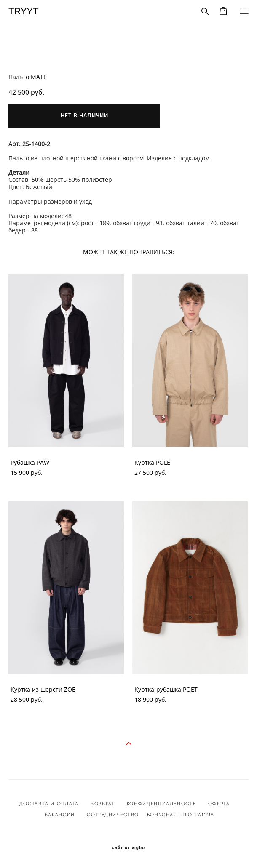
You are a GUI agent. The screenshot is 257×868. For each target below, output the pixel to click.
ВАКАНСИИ (60, 815)
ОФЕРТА (219, 804)
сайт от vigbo (128, 848)
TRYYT (24, 11)
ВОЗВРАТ (103, 804)
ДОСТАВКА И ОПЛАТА (49, 804)
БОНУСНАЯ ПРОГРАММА (181, 815)
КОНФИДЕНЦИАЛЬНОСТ (160, 804)
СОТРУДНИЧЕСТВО (112, 815)
